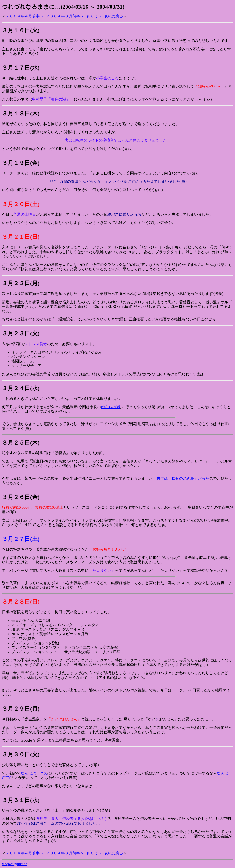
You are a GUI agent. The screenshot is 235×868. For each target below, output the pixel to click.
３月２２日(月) (21, 283)
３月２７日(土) (21, 539)
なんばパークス (34, 773)
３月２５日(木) (21, 443)
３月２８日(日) (21, 602)
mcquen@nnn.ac (15, 864)
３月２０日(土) (21, 204)
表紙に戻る (114, 16)
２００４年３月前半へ (65, 16)
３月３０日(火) (21, 754)
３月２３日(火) (21, 333)
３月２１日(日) (21, 237)
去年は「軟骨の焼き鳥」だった (183, 478)
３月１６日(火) (21, 30)
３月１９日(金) (21, 163)
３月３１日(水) (21, 800)
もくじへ (94, 16)
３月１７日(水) (21, 68)
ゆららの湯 (111, 407)
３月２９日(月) (21, 709)
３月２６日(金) (21, 497)
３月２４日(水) (21, 388)
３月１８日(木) (21, 114)
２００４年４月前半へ (25, 16)
